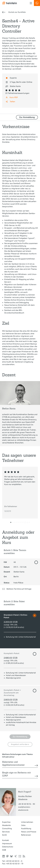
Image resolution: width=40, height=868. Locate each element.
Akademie (6, 825)
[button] (11, 522)
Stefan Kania (14, 572)
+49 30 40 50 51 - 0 (14, 861)
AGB (4, 850)
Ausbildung (26, 829)
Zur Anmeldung (27, 117)
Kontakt (6, 840)
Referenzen (26, 835)
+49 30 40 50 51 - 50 (27, 804)
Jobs (23, 825)
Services (6, 832)
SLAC (5, 835)
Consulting (7, 829)
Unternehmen (27, 822)
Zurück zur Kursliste (14, 12)
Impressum (7, 844)
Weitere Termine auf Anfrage (17, 589)
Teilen (12, 102)
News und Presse (29, 832)
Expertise (6, 822)
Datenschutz (8, 847)
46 (10, 562)
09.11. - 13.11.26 (15, 567)
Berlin (11, 577)
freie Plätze (13, 583)
